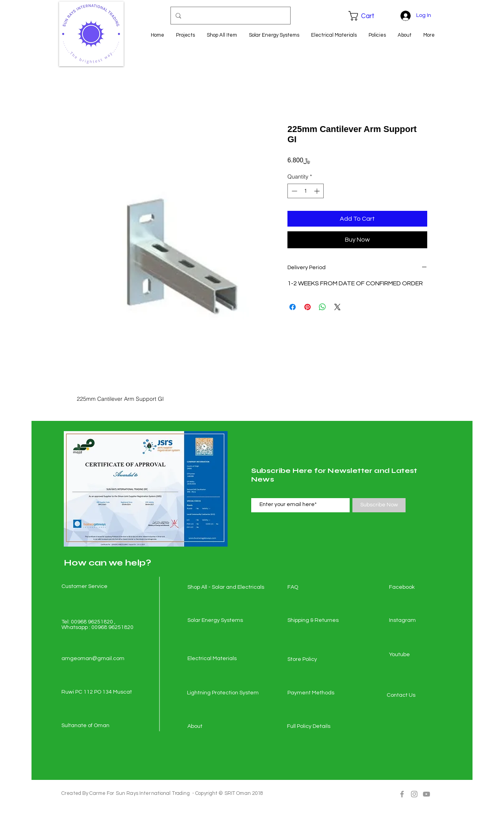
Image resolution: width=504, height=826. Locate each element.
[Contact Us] (415, 696)
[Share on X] (337, 307)
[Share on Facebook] (293, 307)
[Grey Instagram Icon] (414, 794)
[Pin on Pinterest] (308, 307)
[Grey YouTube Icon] (426, 794)
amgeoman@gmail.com (93, 659)
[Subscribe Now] (379, 505)
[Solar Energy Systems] (215, 621)
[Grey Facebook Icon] (402, 794)
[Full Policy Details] (315, 727)
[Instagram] (417, 621)
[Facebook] (417, 588)
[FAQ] (315, 588)
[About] (215, 727)
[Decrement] (294, 191)
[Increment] (318, 191)
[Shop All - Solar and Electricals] (226, 588)
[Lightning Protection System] (223, 693)
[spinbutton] (306, 191)
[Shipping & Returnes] (315, 621)
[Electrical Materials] (215, 659)
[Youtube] (417, 655)
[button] (367, 16)
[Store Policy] (315, 660)
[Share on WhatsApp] (322, 307)
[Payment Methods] (315, 693)
